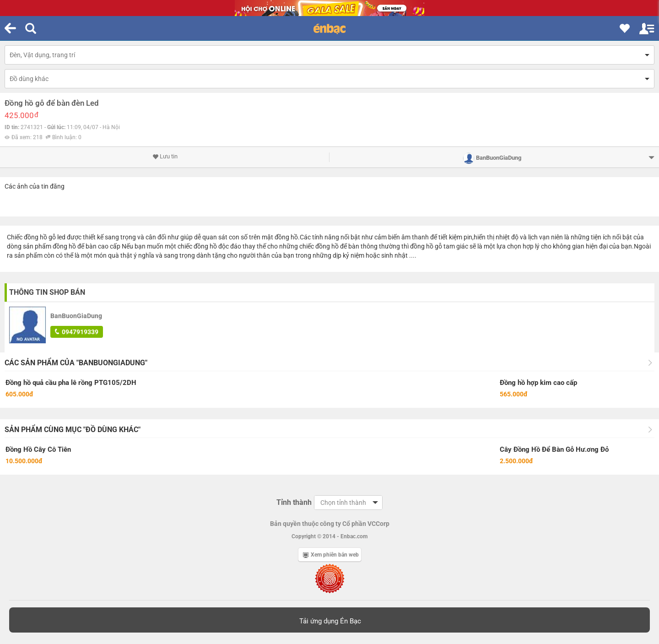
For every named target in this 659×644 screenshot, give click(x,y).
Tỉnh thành (294, 502)
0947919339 (77, 332)
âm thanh (415, 237)
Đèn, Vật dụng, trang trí (42, 55)
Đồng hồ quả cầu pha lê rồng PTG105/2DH (71, 383)
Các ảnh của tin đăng (35, 186)
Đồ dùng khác (29, 79)
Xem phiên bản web (331, 555)
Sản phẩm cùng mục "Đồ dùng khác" (73, 430)
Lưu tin (165, 157)
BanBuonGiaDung (76, 316)
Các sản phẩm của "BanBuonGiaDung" (76, 363)
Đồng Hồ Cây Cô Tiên (38, 449)
